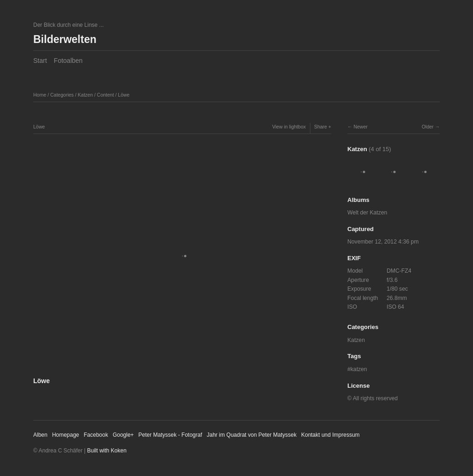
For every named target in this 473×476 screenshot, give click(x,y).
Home (40, 95)
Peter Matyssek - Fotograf (170, 435)
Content (106, 95)
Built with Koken (107, 451)
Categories (62, 95)
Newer (360, 127)
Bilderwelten (65, 39)
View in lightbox (289, 127)
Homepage (66, 435)
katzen (359, 369)
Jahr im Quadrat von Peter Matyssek (252, 435)
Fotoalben (68, 61)
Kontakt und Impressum (330, 435)
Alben (40, 435)
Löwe (124, 95)
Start (40, 61)
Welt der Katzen (367, 213)
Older (428, 127)
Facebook (96, 435)
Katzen (85, 95)
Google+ (123, 435)
